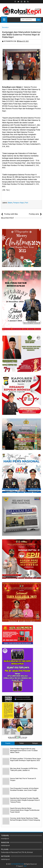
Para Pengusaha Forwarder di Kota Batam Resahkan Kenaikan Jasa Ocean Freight (24, 789)
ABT (25, 866)
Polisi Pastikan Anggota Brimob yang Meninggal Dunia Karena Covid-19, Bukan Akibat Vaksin (24, 751)
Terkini (21, 743)
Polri (26, 203)
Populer (8, 743)
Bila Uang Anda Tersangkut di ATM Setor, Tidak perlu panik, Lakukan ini (24, 769)
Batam (10, 203)
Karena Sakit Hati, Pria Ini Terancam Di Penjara (23, 779)
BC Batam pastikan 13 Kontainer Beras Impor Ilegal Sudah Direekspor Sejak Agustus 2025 (26, 759)
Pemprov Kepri (19, 203)
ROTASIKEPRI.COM (18, 864)
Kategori (35, 743)
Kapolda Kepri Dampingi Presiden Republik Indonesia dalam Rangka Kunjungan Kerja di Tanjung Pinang (25, 800)
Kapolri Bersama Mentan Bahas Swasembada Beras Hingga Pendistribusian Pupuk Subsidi (25, 810)
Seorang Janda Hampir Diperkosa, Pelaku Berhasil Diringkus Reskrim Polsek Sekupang (25, 819)
